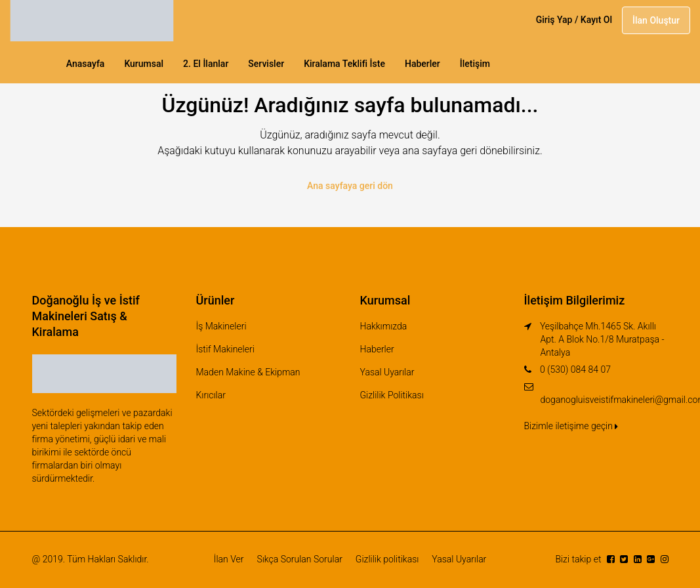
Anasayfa (86, 64)
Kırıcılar (211, 395)
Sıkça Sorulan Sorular (299, 559)
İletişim (475, 64)
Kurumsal (144, 64)
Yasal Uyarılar (387, 372)
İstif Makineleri (225, 349)
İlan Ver (229, 559)
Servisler (266, 64)
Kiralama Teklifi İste (344, 64)
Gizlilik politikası (387, 559)
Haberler (422, 64)
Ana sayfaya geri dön (350, 186)
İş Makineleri (221, 326)
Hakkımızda (384, 326)
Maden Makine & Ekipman (248, 372)
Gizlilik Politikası (392, 395)
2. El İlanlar (206, 64)
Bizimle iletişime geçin (571, 426)
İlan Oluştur (656, 20)
